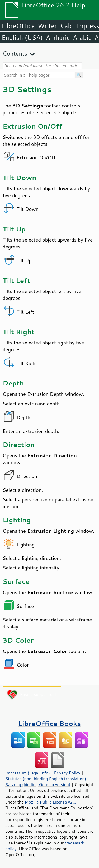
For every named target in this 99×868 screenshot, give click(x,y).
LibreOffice (18, 26)
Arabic (82, 37)
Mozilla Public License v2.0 (51, 802)
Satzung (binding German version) (38, 784)
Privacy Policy (67, 773)
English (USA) (22, 37)
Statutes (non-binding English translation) (46, 779)
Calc (67, 26)
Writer (47, 26)
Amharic (58, 37)
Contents (15, 53)
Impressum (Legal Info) (28, 773)
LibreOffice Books (50, 723)
